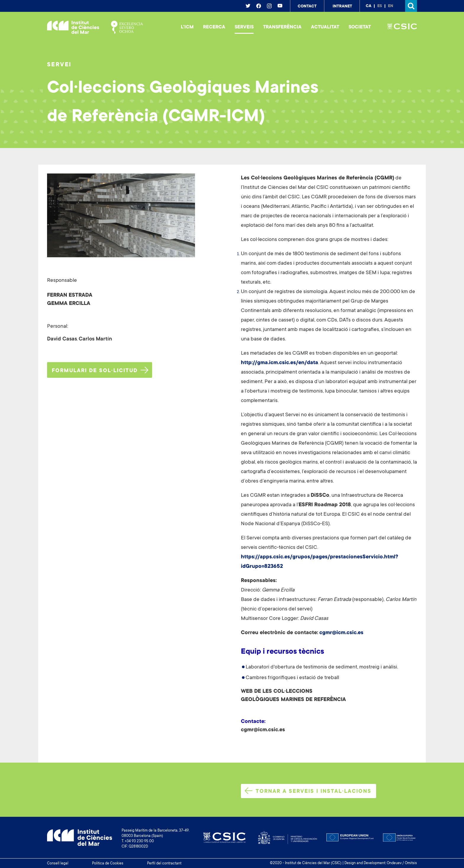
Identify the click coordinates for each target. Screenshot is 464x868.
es (380, 6)
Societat (360, 27)
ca (369, 6)
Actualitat (325, 27)
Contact (307, 7)
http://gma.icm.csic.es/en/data (279, 363)
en (391, 6)
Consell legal (58, 864)
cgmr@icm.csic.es (341, 633)
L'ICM (187, 27)
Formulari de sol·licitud (100, 370)
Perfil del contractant (164, 864)
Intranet (342, 7)
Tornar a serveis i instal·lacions (308, 791)
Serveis (244, 27)
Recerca (214, 27)
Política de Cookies (108, 864)
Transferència (282, 27)
